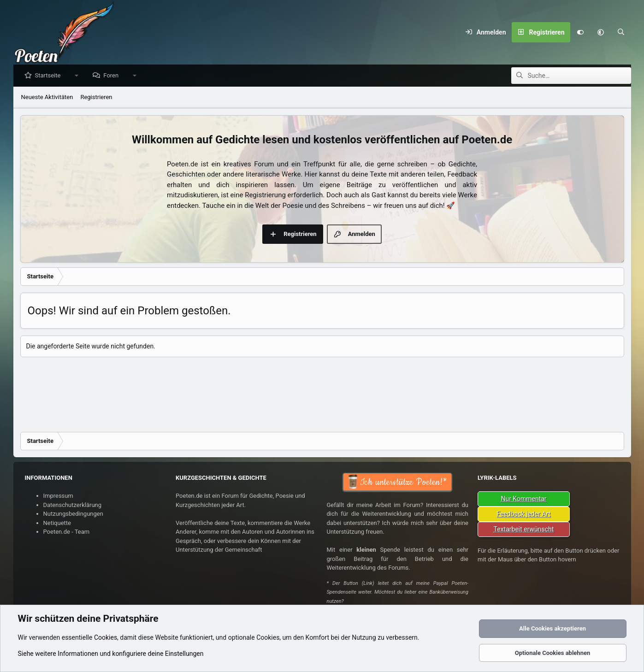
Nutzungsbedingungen (73, 514)
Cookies (106, 637)
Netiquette (57, 523)
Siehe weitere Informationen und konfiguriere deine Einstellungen (111, 654)
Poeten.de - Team (67, 532)
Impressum (58, 496)
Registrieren (96, 97)
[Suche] (621, 32)
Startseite (50, 76)
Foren (113, 76)
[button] (601, 32)
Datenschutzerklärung (73, 505)
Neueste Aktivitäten (47, 97)
